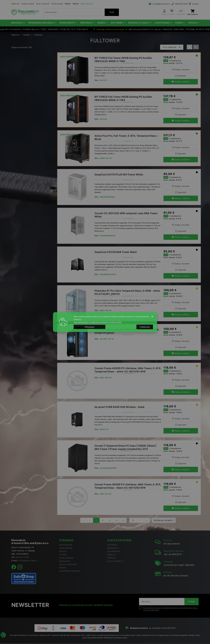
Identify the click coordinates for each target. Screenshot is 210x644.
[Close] (90, 327)
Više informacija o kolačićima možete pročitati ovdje (98, 322)
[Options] (145, 327)
